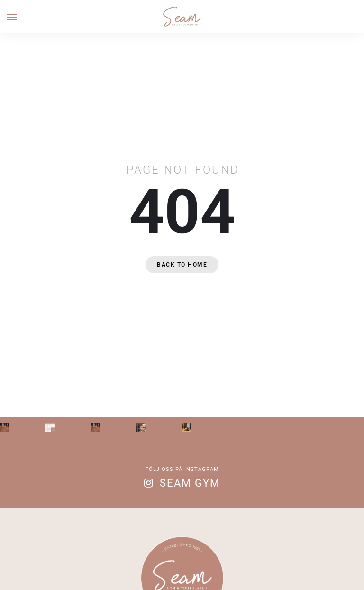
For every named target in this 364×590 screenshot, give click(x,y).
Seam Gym (190, 483)
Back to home (182, 265)
